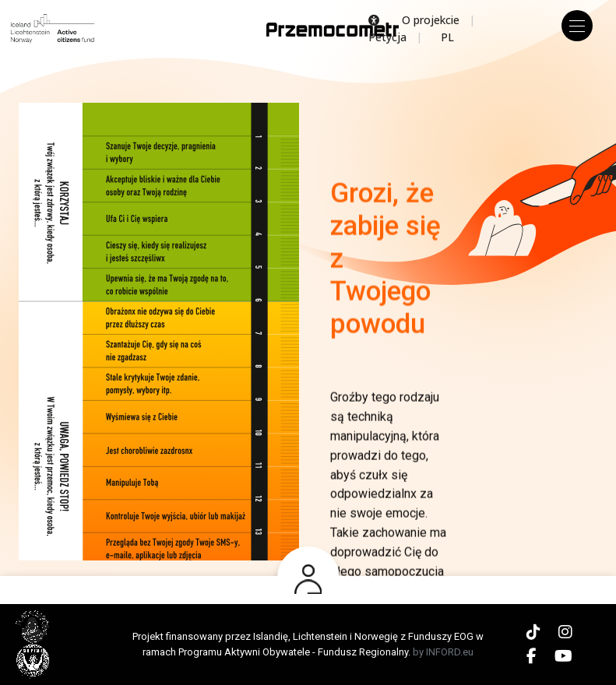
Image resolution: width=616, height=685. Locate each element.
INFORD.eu (450, 652)
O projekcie (431, 20)
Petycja (387, 37)
